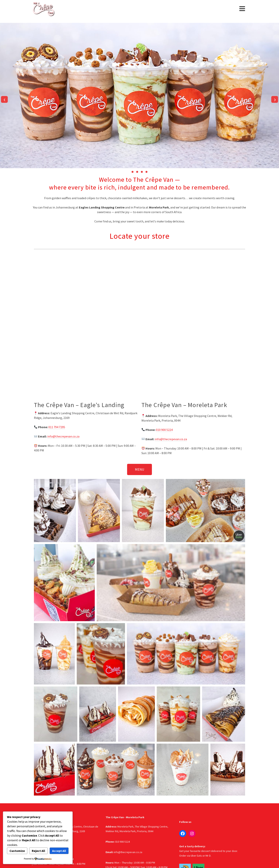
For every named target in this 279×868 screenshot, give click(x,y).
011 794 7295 (57, 427)
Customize (17, 851)
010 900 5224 (164, 430)
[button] (133, 172)
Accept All (59, 851)
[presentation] (4, 99)
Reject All (38, 851)
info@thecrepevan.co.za (63, 436)
